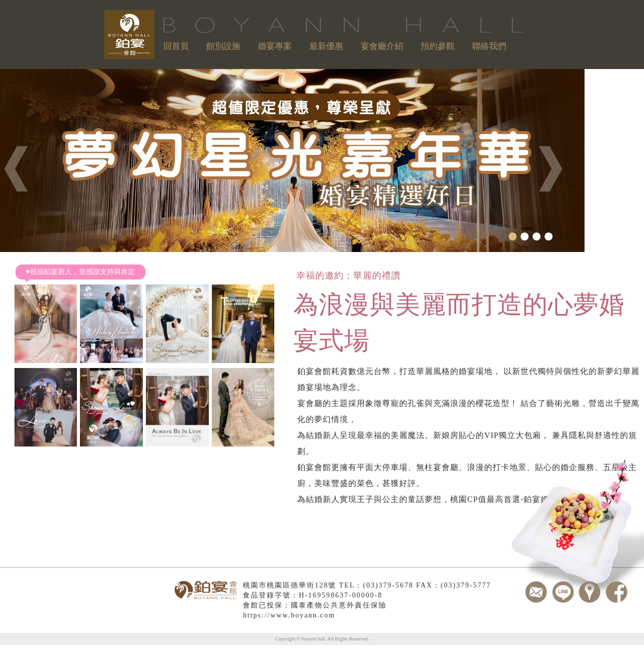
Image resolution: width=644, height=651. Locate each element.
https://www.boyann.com (289, 615)
